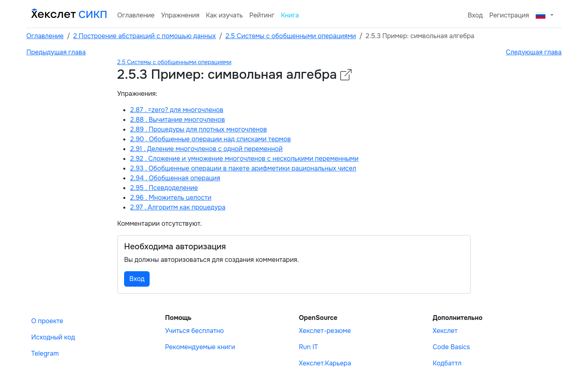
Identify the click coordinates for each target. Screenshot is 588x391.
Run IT (308, 347)
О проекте (47, 321)
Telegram (45, 353)
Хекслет (445, 331)
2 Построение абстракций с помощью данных (145, 36)
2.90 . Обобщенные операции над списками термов (210, 139)
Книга (290, 15)
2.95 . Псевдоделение (164, 188)
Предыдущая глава (56, 52)
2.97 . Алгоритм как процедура (178, 207)
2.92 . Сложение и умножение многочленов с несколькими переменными (244, 159)
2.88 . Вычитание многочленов (178, 120)
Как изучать (224, 15)
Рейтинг (262, 15)
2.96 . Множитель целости (171, 198)
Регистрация (509, 15)
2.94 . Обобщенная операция (175, 178)
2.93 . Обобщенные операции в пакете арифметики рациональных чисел (243, 168)
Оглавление (136, 15)
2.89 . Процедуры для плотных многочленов (199, 129)
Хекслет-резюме (325, 331)
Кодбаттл (447, 363)
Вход (475, 15)
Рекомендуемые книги (200, 347)
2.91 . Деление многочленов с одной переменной (206, 149)
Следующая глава (534, 52)
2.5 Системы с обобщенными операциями (291, 36)
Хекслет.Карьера (325, 363)
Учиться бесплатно (194, 331)
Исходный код (53, 337)
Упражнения (180, 15)
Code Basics (451, 347)
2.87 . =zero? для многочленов (177, 110)
